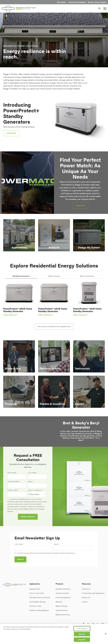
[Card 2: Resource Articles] (54, 356)
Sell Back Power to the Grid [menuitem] (40, 597)
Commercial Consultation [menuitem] (77, 2)
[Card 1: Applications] (19, 235)
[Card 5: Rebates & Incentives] (54, 392)
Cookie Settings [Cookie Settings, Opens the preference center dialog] (82, 629)
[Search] (99, 8)
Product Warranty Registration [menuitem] (93, 593)
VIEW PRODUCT (10, 315)
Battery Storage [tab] (54, 276)
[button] (105, 8)
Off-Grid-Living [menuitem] (35, 606)
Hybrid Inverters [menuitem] (62, 610)
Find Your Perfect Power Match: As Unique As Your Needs (80, 168)
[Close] (106, 634)
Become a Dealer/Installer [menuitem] (97, 2)
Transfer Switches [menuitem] (62, 593)
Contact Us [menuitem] (86, 589)
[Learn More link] (80, 205)
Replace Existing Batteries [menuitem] (39, 610)
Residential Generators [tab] (21, 276)
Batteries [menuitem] (59, 602)
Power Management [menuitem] (63, 597)
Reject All (82, 634)
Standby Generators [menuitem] (63, 589)
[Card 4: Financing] (19, 392)
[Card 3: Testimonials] (89, 356)
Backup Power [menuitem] (35, 589)
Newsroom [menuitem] (86, 597)
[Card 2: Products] (54, 235)
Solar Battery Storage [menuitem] (37, 602)
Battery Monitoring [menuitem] (63, 615)
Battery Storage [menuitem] (61, 606)
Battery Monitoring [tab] (87, 276)
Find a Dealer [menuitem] (61, 2)
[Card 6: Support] (89, 392)
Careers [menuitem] (85, 602)
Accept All (82, 640)
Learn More (11, 133)
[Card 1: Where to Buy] (19, 356)
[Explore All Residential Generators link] (54, 327)
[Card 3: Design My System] (89, 235)
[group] (54, 183)
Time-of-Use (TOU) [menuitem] (37, 593)
